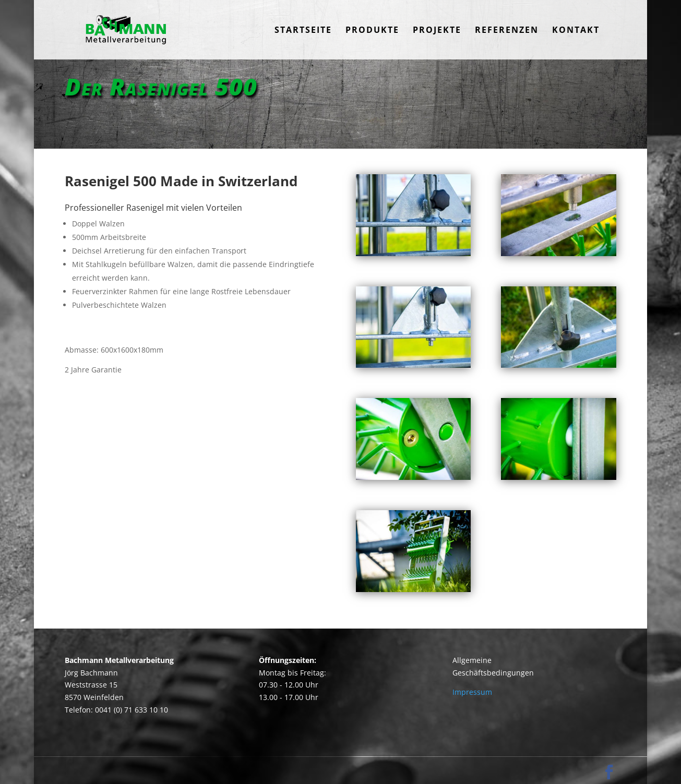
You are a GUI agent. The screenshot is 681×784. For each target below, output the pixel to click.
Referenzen (507, 31)
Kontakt (576, 31)
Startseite (303, 31)
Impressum (472, 692)
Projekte (437, 31)
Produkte (372, 31)
